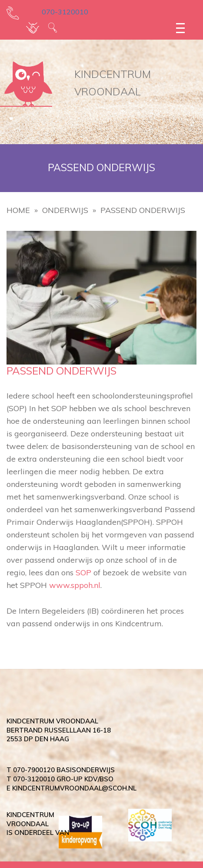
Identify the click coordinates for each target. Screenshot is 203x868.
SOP (83, 572)
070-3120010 (59, 12)
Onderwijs (65, 210)
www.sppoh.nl (75, 585)
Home (18, 210)
